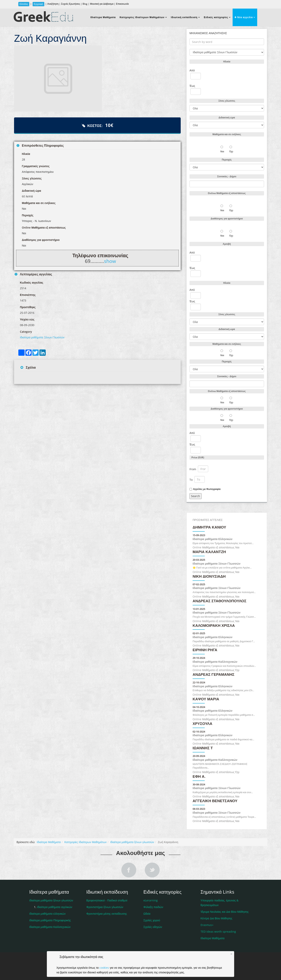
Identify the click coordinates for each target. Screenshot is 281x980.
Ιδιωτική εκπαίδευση (184, 17)
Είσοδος (24, 4)
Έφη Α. (199, 777)
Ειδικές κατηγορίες (216, 17)
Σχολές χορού (152, 920)
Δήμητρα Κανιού (209, 527)
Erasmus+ (207, 925)
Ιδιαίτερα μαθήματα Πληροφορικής (50, 920)
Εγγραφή (38, 4)
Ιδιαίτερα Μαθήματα (103, 17)
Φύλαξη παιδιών (153, 907)
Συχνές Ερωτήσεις (71, 4)
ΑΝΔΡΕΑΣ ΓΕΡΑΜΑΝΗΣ (213, 675)
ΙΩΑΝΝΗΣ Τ (203, 748)
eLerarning (151, 900)
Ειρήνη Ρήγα (205, 650)
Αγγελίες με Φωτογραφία (207, 489)
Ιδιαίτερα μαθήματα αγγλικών (55, 907)
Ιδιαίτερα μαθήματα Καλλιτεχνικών (215, 662)
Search (196, 496)
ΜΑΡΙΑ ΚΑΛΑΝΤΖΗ (209, 552)
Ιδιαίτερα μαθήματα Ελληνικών (213, 539)
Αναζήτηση (53, 4)
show (110, 261)
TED (218, 932)
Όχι (231, 152)
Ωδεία (147, 914)
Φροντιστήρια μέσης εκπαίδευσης (107, 914)
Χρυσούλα (202, 724)
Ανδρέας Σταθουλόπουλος (220, 601)
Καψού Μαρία (206, 699)
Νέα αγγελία (244, 17)
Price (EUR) (198, 457)
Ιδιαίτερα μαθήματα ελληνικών (47, 914)
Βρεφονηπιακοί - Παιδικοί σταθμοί (107, 900)
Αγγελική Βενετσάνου (215, 801)
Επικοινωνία (122, 4)
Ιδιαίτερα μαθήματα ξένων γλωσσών (132, 842)
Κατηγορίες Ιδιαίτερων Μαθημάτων (142, 17)
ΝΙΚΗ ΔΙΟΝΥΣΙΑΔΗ (209, 577)
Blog (85, 4)
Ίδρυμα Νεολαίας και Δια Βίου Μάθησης (225, 912)
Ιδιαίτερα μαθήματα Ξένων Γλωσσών (42, 337)
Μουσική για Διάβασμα (102, 4)
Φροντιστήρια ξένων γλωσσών (105, 907)
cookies (104, 968)
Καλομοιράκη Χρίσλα (214, 626)
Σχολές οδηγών (153, 927)
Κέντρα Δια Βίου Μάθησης (217, 918)
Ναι (222, 152)
